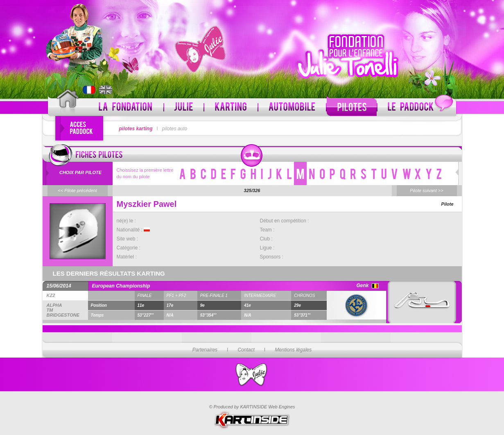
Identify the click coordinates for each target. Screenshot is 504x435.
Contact (246, 350)
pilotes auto (175, 129)
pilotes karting (136, 129)
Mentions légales (293, 350)
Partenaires (205, 350)
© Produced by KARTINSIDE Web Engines (252, 407)
